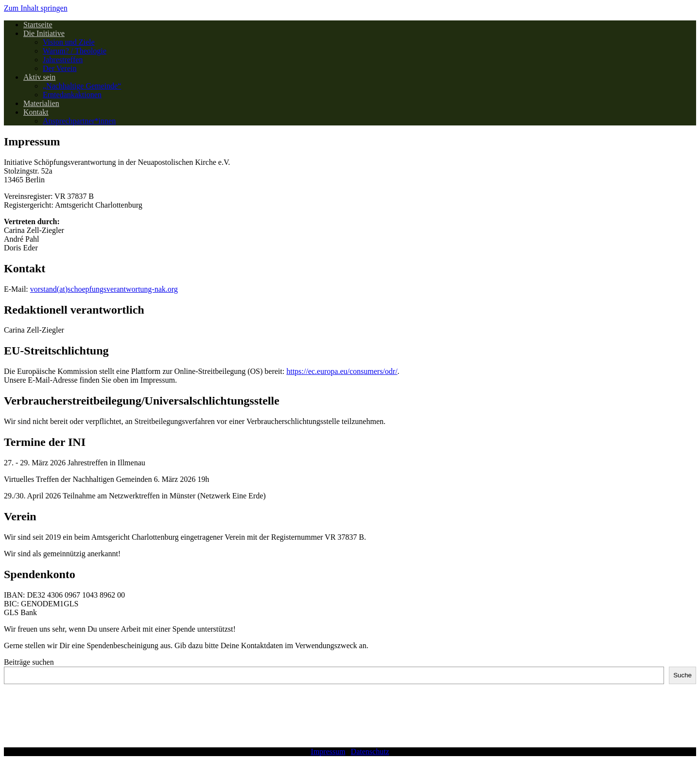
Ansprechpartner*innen (79, 121)
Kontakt (36, 112)
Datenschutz (370, 751)
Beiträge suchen (29, 662)
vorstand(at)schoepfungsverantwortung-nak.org (104, 289)
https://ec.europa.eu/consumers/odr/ (342, 371)
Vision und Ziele (69, 42)
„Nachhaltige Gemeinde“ (82, 86)
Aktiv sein (39, 77)
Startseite (38, 25)
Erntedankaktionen (72, 95)
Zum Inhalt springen (36, 8)
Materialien (41, 103)
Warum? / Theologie (75, 51)
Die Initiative (44, 33)
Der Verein (60, 68)
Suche (682, 675)
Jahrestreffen (63, 60)
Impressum (328, 751)
